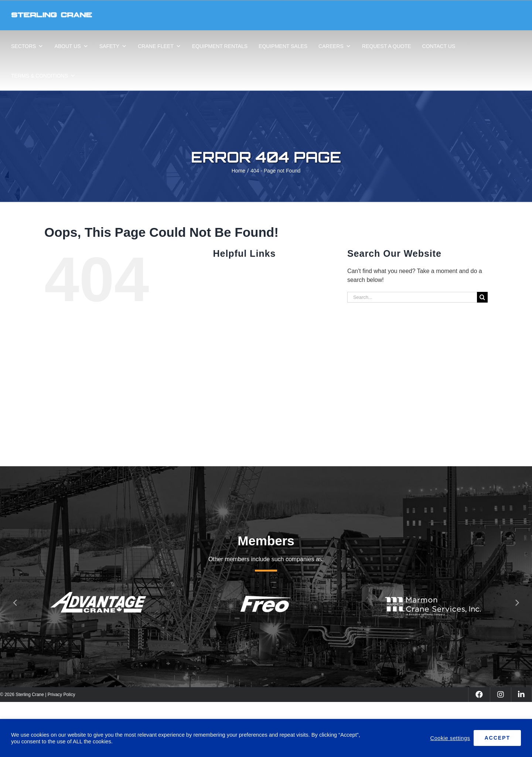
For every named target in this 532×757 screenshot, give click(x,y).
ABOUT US (71, 46)
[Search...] (412, 297)
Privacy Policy (62, 695)
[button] (15, 602)
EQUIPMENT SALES (283, 46)
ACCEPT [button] (497, 738)
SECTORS (27, 46)
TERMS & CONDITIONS (43, 76)
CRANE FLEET (159, 46)
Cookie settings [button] (450, 738)
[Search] (482, 297)
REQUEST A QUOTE (387, 46)
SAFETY (113, 46)
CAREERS (335, 46)
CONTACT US (439, 46)
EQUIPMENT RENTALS (220, 46)
